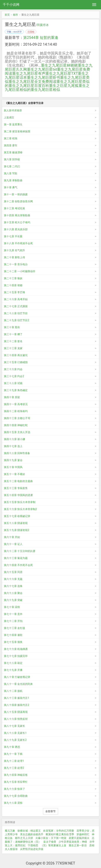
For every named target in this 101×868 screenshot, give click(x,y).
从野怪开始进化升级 (32, 849)
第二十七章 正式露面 (16, 306)
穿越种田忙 (83, 834)
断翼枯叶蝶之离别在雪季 (60, 834)
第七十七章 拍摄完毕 (16, 656)
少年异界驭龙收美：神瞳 (73, 842)
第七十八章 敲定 (13, 663)
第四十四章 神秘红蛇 (16, 425)
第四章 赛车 (11, 145)
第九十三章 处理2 (14, 768)
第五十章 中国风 (13, 467)
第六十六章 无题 (13, 579)
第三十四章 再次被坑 (16, 355)
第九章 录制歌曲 (13, 180)
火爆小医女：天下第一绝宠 (51, 838)
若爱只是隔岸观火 (79, 838)
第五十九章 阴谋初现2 (16, 530)
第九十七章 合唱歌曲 (16, 796)
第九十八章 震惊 (13, 803)
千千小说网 (11, 5)
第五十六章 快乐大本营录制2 (20, 509)
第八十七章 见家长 (14, 726)
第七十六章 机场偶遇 (16, 649)
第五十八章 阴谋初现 (16, 523)
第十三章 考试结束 (14, 208)
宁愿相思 (33, 845)
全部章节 (50, 811)
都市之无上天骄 (24, 838)
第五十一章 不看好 (14, 474)
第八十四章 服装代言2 (16, 705)
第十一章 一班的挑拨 (16, 194)
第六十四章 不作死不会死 (18, 565)
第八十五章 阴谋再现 (16, 712)
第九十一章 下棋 (13, 754)
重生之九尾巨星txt (42, 69)
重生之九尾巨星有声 (29, 73)
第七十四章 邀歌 (13, 635)
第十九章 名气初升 (14, 250)
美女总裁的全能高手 (32, 834)
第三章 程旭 (11, 138)
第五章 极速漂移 (13, 152)
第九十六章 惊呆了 (14, 789)
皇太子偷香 (50, 842)
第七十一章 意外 (13, 614)
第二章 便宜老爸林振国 (17, 131)
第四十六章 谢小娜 (14, 439)
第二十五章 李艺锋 (14, 292)
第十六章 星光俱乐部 (16, 229)
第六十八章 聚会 (13, 593)
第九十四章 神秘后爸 (16, 775)
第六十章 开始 (12, 537)
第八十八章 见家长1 (15, 733)
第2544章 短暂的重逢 (41, 38)
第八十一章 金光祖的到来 (18, 684)
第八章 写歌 (11, 173)
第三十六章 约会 (13, 369)
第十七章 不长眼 (13, 236)
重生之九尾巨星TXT (62, 73)
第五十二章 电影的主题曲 (18, 481)
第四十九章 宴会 (13, 460)
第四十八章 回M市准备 (17, 453)
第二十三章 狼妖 (13, 278)
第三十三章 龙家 (13, 348)
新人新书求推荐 (13, 110)
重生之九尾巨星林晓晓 (59, 65)
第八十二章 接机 (13, 691)
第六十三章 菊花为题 (16, 558)
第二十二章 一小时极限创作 (20, 271)
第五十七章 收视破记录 (17, 516)
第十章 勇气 (11, 187)
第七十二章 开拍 (13, 621)
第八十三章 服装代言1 (16, 698)
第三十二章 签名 (13, 341)
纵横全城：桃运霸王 (29, 831)
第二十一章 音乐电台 (16, 264)
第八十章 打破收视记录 (17, 677)
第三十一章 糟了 (13, 334)
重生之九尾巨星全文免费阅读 (32, 82)
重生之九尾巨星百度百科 (29, 86)
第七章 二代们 (12, 166)
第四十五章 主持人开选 (17, 432)
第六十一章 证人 (13, 544)
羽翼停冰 (43, 25)
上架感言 (9, 117)
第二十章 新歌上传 (14, 257)
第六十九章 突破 (13, 600)
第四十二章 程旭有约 (16, 411)
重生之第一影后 (78, 845)
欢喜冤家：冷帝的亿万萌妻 (59, 831)
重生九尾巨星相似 (45, 90)
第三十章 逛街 (12, 327)
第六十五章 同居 (13, 572)
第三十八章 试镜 (13, 383)
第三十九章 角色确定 (16, 390)
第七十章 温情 (12, 607)
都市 (15, 15)
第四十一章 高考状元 (16, 404)
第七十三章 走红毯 (14, 628)
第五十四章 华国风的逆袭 (18, 495)
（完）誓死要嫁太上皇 (53, 845)
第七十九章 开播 (13, 670)
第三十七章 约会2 (14, 376)
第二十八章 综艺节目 (16, 313)
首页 (7, 15)
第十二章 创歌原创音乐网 (18, 201)
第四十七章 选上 (13, 446)
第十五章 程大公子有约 (17, 222)
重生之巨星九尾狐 (64, 86)
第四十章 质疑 (12, 397)
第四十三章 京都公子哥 (17, 418)
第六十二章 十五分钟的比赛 (20, 551)
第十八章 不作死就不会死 (18, 243)
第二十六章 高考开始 (16, 299)
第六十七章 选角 (13, 586)
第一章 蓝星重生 (13, 124)
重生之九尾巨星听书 (43, 77)
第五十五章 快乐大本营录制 (20, 502)
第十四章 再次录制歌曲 (17, 215)
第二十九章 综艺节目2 (16, 320)
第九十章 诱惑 (12, 747)
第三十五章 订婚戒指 (16, 362)
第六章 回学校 (12, 159)
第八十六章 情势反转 (16, 719)
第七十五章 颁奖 (13, 642)
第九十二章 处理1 (14, 761)
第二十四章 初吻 (13, 285)
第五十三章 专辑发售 (16, 488)
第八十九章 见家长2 (15, 740)
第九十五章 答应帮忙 (16, 782)
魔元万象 (10, 831)
